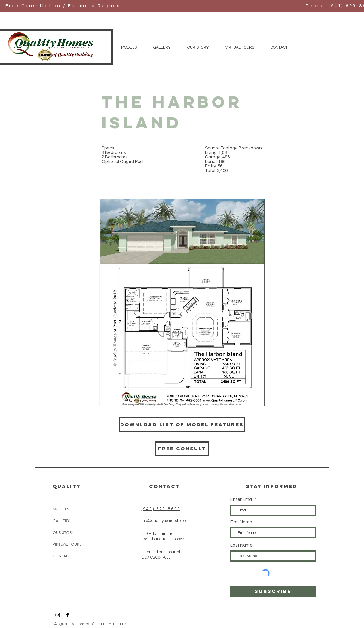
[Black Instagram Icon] (58, 615)
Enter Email (242, 499)
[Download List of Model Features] (182, 425)
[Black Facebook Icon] (67, 615)
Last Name (241, 545)
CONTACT (62, 556)
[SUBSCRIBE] (273, 591)
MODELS (61, 509)
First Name (241, 522)
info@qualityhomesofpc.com (166, 521)
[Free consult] (182, 449)
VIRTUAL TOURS (67, 544)
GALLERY (61, 521)
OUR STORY (63, 533)
